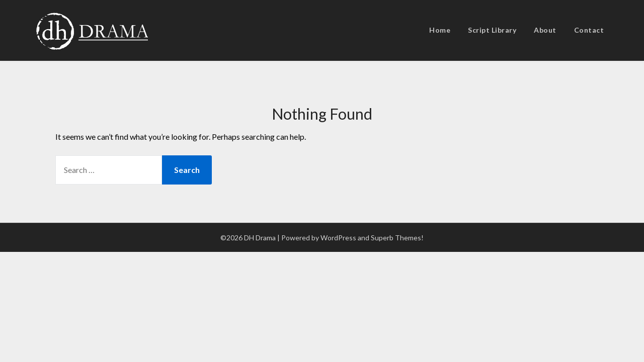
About (545, 30)
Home (440, 30)
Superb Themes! (397, 238)
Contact (589, 30)
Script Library (492, 30)
